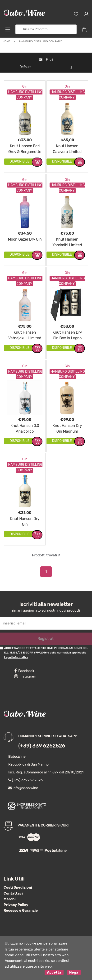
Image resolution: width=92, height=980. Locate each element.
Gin (25, 87)
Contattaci (13, 893)
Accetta (54, 972)
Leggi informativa (16, 657)
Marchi (10, 899)
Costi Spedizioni (18, 887)
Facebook (24, 671)
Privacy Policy (16, 905)
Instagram (25, 676)
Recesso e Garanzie (21, 911)
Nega (74, 972)
